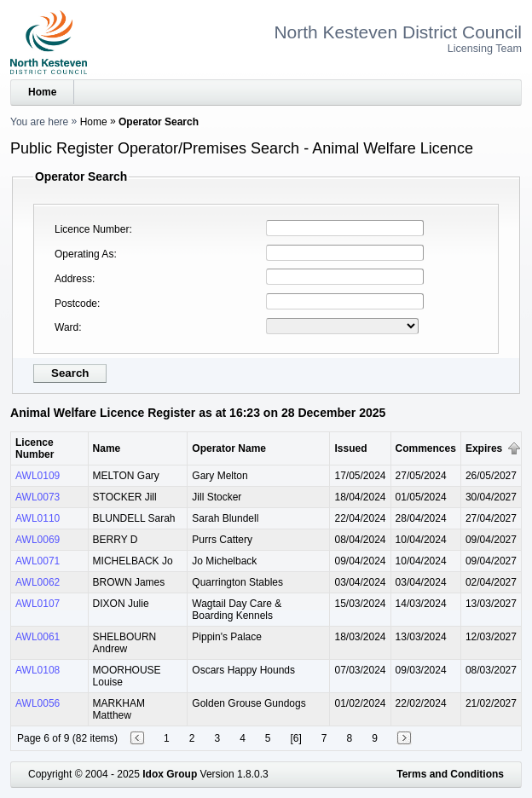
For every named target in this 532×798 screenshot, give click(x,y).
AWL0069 (38, 540)
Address (73, 279)
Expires (484, 448)
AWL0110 (38, 518)
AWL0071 (38, 561)
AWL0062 (38, 582)
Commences (426, 448)
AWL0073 (38, 497)
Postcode (76, 304)
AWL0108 (38, 670)
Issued (350, 448)
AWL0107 (38, 604)
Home (42, 92)
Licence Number (92, 229)
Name (107, 448)
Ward (66, 327)
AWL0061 (38, 637)
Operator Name (229, 448)
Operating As (84, 254)
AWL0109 (38, 476)
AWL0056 (38, 703)
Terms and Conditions (450, 774)
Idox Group (170, 774)
